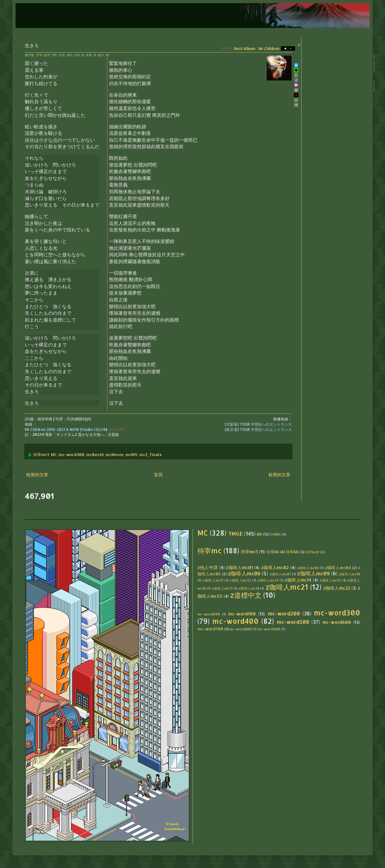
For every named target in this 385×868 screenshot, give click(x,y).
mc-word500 (293, 622)
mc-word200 (284, 613)
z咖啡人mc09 (313, 573)
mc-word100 (242, 614)
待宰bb (292, 552)
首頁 (158, 475)
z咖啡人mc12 (240, 580)
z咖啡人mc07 (280, 574)
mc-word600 (337, 622)
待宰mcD (312, 552)
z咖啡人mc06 (244, 573)
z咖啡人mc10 (349, 574)
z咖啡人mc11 (213, 580)
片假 (77, 55)
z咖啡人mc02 (275, 567)
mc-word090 (209, 614)
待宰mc (210, 551)
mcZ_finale (151, 455)
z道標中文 (246, 595)
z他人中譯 (208, 567)
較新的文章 (37, 475)
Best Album (245, 49)
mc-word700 (210, 629)
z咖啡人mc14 (298, 580)
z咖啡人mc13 (268, 580)
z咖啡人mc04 (338, 568)
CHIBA (276, 534)
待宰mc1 (41, 455)
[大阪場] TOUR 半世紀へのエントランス (258, 424)
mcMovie (115, 455)
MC (54, 455)
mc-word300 (72, 455)
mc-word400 (236, 621)
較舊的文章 (279, 475)
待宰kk (273, 552)
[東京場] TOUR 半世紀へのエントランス (258, 429)
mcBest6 (95, 455)
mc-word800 (241, 629)
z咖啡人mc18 (249, 588)
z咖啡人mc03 (308, 568)
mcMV (131, 455)
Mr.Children (269, 49)
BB (259, 534)
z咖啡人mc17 (222, 588)
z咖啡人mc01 (239, 567)
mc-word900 (269, 629)
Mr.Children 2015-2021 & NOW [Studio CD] (63, 429)
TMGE (236, 534)
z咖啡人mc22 (337, 588)
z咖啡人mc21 (287, 587)
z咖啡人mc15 (330, 580)
